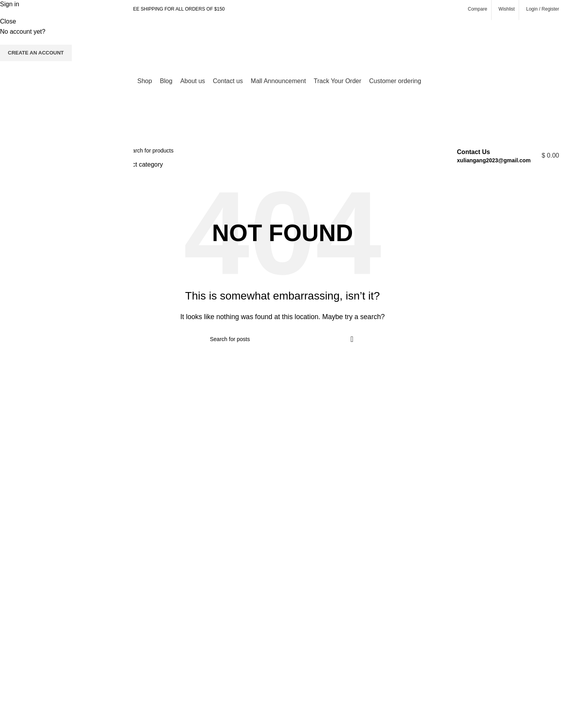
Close (8, 21)
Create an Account (36, 53)
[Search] (276, 151)
